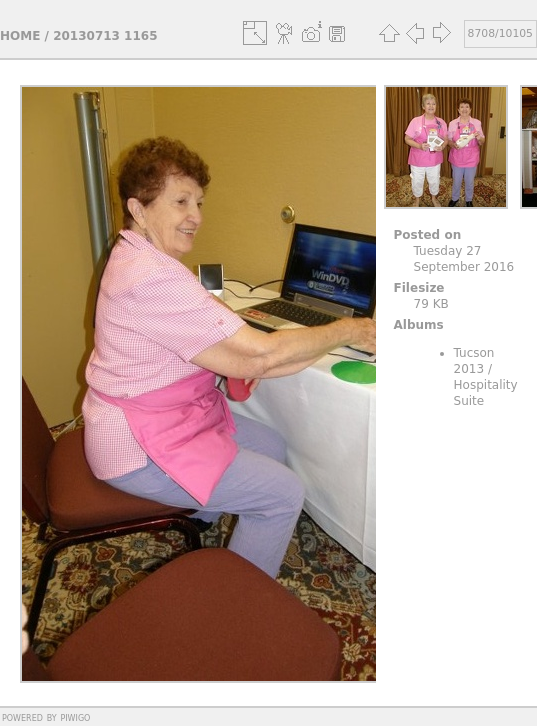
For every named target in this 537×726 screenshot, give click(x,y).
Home (20, 36)
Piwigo (75, 717)
